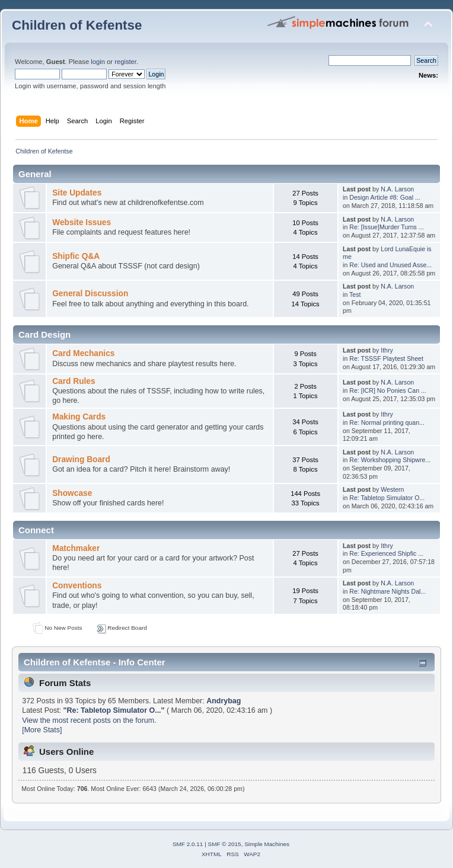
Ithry (387, 350)
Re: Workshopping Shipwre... (390, 460)
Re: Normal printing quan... (387, 422)
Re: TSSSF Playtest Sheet (386, 358)
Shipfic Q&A (76, 256)
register (125, 62)
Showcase (72, 493)
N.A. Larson (397, 189)
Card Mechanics (83, 353)
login (98, 62)
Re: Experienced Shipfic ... (386, 553)
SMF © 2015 (225, 844)
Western (392, 489)
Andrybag (224, 701)
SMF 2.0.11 (188, 844)
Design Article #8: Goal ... (385, 197)
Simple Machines (267, 844)
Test (355, 294)
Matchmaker (76, 548)
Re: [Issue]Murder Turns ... (386, 227)
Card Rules (74, 381)
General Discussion (90, 294)
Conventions (77, 586)
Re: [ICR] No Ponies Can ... (388, 390)
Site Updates (77, 193)
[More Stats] (42, 730)
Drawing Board (81, 459)
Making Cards (79, 417)
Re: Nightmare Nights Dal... (387, 591)
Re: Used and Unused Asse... (390, 265)
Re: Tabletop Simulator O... (387, 498)
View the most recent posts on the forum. (89, 720)
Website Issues (82, 222)
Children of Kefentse (77, 25)
